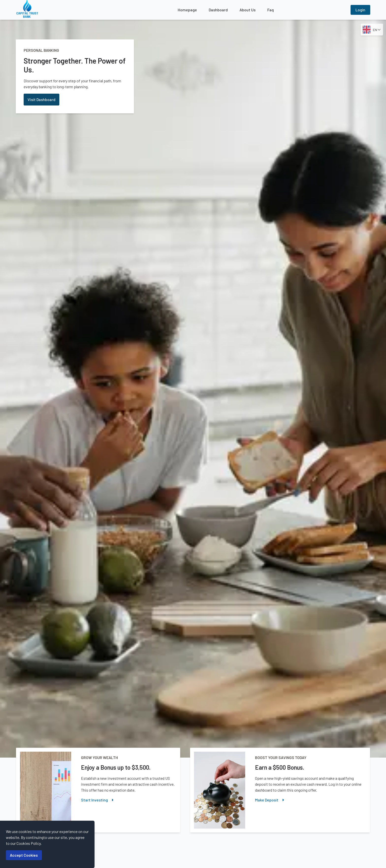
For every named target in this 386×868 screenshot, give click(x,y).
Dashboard (218, 10)
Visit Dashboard (41, 99)
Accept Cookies (24, 855)
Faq (271, 10)
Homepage (187, 10)
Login (360, 10)
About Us (248, 10)
